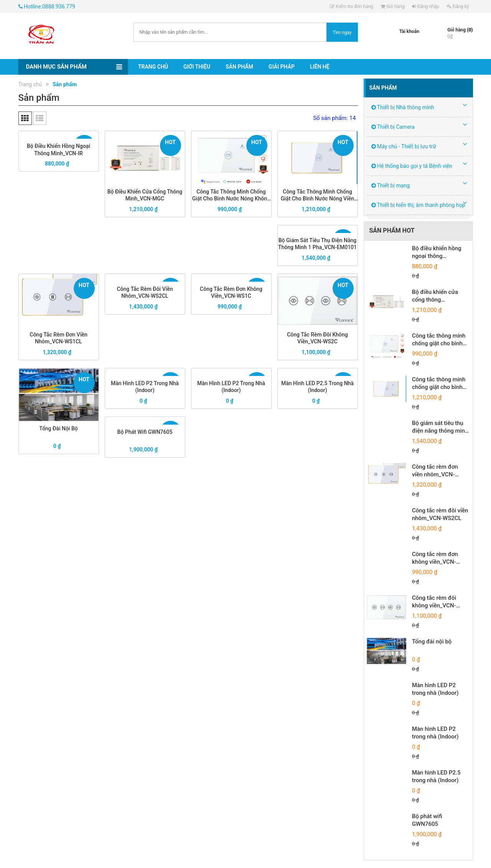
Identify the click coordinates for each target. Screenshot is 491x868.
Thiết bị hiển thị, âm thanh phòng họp (418, 205)
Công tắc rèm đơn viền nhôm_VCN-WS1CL (58, 336)
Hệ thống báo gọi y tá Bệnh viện (412, 166)
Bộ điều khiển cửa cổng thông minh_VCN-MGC (145, 193)
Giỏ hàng (393, 7)
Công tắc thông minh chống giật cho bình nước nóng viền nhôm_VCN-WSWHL (317, 193)
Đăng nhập (425, 7)
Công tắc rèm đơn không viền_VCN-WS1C (231, 293)
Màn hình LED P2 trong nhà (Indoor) (145, 389)
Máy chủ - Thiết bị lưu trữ (404, 146)
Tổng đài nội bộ (58, 423)
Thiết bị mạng (390, 185)
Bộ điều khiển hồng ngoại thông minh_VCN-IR (59, 150)
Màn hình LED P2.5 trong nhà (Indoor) (317, 389)
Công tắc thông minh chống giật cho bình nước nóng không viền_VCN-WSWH (231, 193)
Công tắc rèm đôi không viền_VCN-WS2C (317, 336)
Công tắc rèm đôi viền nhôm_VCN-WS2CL (145, 293)
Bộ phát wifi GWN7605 (145, 435)
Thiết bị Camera (393, 127)
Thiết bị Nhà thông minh (403, 107)
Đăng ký (458, 7)
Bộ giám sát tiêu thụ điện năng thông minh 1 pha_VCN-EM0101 (317, 244)
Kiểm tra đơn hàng (352, 7)
